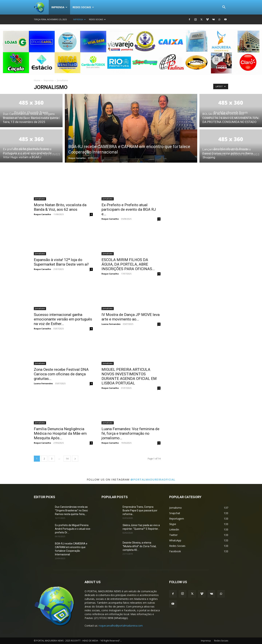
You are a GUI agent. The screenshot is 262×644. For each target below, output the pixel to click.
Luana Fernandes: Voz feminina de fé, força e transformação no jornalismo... (130, 433)
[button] (224, 8)
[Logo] (41, 7)
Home (37, 80)
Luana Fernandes (111, 324)
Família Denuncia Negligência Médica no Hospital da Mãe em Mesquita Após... (60, 433)
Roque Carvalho (77, 158)
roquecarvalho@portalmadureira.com (121, 626)
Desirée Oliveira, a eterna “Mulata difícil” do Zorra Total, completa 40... (139, 546)
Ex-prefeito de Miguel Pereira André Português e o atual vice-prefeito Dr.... (73, 529)
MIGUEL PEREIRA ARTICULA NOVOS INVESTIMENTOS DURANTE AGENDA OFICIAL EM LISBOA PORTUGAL (129, 376)
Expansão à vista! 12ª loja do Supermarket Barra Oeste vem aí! (61, 262)
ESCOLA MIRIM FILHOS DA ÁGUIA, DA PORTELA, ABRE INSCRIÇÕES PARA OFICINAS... (128, 264)
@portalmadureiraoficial (153, 479)
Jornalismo (40, 199)
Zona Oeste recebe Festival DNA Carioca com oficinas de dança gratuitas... (61, 374)
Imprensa (59, 7)
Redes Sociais (83, 7)
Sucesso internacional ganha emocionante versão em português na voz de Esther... (63, 319)
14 (67, 459)
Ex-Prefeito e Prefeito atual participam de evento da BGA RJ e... (129, 209)
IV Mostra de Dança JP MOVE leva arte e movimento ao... (131, 317)
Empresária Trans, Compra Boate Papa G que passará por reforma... (140, 510)
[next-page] (75, 459)
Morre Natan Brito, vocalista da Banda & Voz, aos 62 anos (60, 207)
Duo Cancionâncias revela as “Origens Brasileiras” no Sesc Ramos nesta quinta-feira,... (71, 510)
